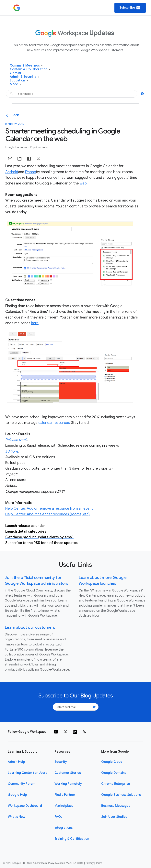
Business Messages (116, 806)
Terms (99, 863)
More (15, 84)
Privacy (90, 863)
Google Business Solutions (121, 795)
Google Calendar (17, 147)
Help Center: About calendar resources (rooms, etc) (47, 514)
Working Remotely (68, 784)
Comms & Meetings (26, 66)
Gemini (17, 73)
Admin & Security (24, 77)
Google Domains (114, 773)
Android (12, 172)
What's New (17, 817)
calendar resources (54, 423)
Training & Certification (72, 839)
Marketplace (64, 806)
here (35, 323)
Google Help (17, 795)
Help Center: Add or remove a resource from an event (49, 508)
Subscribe (130, 8)
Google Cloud (112, 762)
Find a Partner (65, 795)
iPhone (30, 172)
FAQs (58, 817)
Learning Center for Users (28, 773)
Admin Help (16, 762)
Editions (12, 451)
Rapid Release (39, 147)
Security (61, 762)
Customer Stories (68, 773)
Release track (16, 440)
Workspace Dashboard (25, 806)
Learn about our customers (30, 627)
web (83, 183)
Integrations (64, 828)
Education (19, 81)
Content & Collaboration (30, 69)
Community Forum (22, 784)
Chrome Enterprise (116, 784)
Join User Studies (114, 817)
